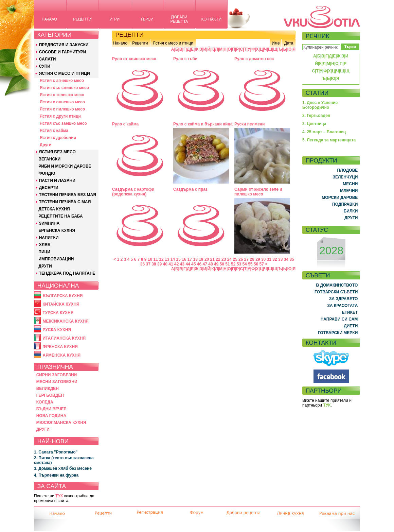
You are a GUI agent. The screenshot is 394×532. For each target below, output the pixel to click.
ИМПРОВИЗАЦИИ (56, 259)
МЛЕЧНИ (349, 191)
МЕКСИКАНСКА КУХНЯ (66, 321)
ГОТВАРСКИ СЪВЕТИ (336, 292)
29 (258, 259)
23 (224, 259)
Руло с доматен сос (254, 59)
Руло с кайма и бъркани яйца (203, 124)
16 (184, 259)
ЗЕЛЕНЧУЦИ (345, 177)
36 (142, 264)
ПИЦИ (44, 252)
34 (286, 259)
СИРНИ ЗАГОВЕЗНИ (57, 375)
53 (239, 264)
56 (256, 264)
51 (227, 264)
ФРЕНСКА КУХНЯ (60, 347)
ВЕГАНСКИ (49, 159)
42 (176, 264)
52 (233, 264)
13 (167, 259)
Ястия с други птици (60, 116)
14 (173, 259)
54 (244, 264)
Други (46, 145)
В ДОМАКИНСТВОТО (337, 285)
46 (199, 264)
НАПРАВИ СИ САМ (339, 319)
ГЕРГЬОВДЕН (50, 395)
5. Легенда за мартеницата (329, 140)
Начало (120, 43)
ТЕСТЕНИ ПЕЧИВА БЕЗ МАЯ (68, 195)
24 (229, 259)
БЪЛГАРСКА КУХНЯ (62, 296)
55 (250, 264)
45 (193, 264)
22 (218, 259)
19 (201, 259)
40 (165, 264)
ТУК (59, 496)
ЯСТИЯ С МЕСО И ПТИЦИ (65, 73)
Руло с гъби (185, 59)
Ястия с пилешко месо (62, 109)
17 (190, 259)
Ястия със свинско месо (64, 88)
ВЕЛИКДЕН (48, 389)
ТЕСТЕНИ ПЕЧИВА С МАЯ (65, 202)
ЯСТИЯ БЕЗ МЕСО (57, 152)
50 (222, 264)
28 (252, 259)
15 (178, 259)
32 (275, 259)
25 (235, 259)
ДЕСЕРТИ (49, 188)
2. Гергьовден (316, 116)
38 (154, 264)
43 (182, 264)
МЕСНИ (350, 184)
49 (216, 264)
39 (159, 264)
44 (188, 264)
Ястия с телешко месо (62, 95)
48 (210, 264)
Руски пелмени (250, 124)
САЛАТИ (48, 59)
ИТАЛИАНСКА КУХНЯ (64, 338)
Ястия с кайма (54, 131)
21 (212, 259)
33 (280, 259)
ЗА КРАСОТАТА (343, 306)
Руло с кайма (125, 124)
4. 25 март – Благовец (324, 132)
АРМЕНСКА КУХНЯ (61, 355)
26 (241, 259)
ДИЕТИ (351, 326)
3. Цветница (314, 124)
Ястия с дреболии (58, 138)
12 (161, 259)
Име (276, 43)
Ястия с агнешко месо (62, 81)
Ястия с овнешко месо (62, 102)
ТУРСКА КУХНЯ (58, 313)
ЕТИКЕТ (350, 312)
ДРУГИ (45, 266)
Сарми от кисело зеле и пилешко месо (258, 192)
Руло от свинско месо (134, 59)
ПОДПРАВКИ (345, 204)
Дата (289, 43)
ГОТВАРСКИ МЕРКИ (338, 333)
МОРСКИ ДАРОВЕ (340, 198)
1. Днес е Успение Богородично (320, 105)
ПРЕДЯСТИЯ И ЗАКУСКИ (64, 45)
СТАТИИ (317, 93)
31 (269, 259)
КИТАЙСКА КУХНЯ (61, 304)
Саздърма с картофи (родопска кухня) (133, 192)
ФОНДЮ (47, 173)
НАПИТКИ (49, 238)
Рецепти (140, 43)
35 (292, 259)
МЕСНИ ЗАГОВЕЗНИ (57, 382)
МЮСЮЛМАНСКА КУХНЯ (61, 423)
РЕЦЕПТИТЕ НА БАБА (60, 216)
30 (263, 259)
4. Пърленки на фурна (56, 475)
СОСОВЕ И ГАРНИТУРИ (63, 52)
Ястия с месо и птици (173, 43)
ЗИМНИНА (49, 223)
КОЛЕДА (45, 402)
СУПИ (45, 66)
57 (262, 264)
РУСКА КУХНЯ (57, 330)
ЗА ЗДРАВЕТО (343, 299)
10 (150, 259)
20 (207, 259)
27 (246, 259)
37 (148, 264)
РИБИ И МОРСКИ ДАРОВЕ (65, 166)
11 (156, 259)
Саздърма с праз (190, 189)
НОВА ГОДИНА (51, 416)
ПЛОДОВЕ (348, 170)
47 (205, 264)
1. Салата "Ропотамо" (56, 452)
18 (195, 259)
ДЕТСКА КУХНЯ (54, 209)
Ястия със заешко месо (63, 123)
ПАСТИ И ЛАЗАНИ (57, 181)
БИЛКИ (351, 211)
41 (171, 264)
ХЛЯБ (45, 245)
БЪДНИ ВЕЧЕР (51, 409)
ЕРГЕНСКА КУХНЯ (57, 230)
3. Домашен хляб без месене (63, 468)
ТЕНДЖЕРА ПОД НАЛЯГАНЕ (67, 273)
